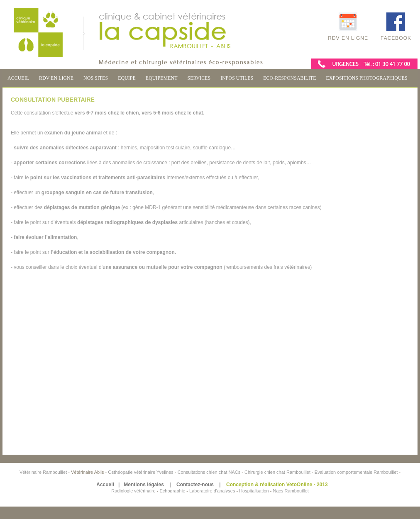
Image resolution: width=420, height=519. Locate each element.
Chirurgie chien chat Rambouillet (277, 472)
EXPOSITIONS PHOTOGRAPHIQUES (367, 78)
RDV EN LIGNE (56, 78)
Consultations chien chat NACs (210, 472)
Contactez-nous (195, 485)
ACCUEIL (18, 78)
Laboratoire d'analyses (212, 491)
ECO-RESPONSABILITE (289, 78)
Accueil (105, 485)
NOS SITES (96, 78)
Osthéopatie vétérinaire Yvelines (141, 472)
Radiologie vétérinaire (134, 491)
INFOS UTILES (237, 78)
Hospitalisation (254, 491)
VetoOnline (299, 485)
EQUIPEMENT (162, 78)
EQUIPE (127, 78)
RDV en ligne (348, 27)
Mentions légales (144, 485)
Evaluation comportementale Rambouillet (357, 472)
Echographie (172, 491)
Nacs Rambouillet (291, 491)
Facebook (396, 27)
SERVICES (199, 78)
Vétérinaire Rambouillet (44, 472)
